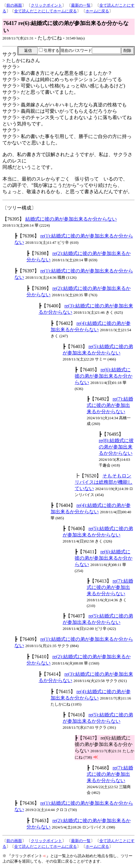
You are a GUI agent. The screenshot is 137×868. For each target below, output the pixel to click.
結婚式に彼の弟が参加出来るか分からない (71, 219)
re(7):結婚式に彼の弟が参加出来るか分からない (110, 405)
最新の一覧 (81, 5)
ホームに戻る (97, 11)
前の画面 (14, 5)
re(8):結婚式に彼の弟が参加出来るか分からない (116, 447)
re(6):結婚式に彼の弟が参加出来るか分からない (104, 376)
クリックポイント (46, 5)
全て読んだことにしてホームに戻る (45, 11)
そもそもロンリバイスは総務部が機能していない (104, 482)
